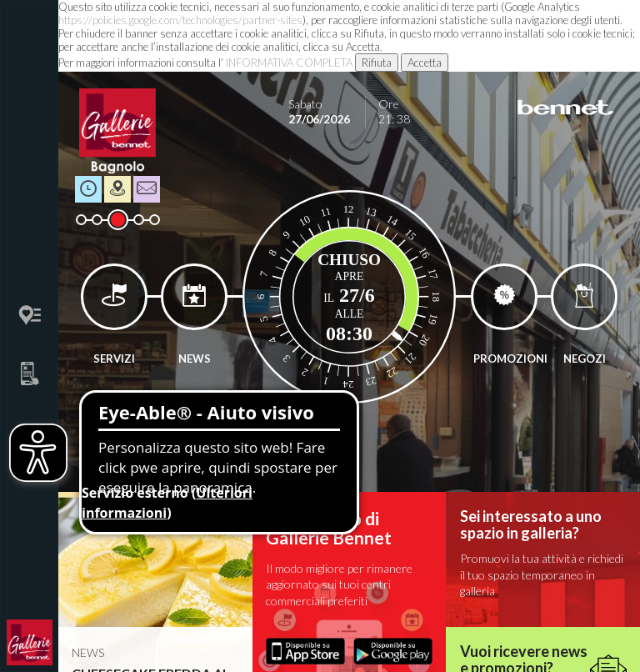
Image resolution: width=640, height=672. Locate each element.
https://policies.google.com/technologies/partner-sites (180, 20)
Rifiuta (377, 63)
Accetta (425, 63)
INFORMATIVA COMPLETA (289, 63)
